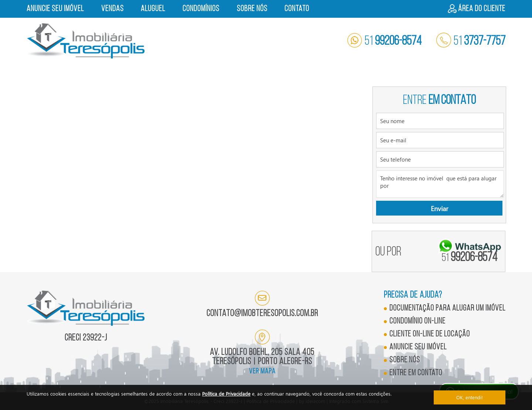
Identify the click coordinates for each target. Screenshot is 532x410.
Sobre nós (252, 9)
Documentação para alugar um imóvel (447, 309)
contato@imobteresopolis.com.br (262, 314)
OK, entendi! (470, 397)
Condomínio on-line (417, 321)
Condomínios (201, 9)
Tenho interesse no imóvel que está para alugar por (440, 184)
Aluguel (153, 9)
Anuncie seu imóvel (55, 9)
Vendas (112, 9)
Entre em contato (416, 373)
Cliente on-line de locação (430, 334)
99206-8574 (470, 258)
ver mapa (262, 372)
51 (384, 42)
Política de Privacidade (226, 394)
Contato (297, 9)
